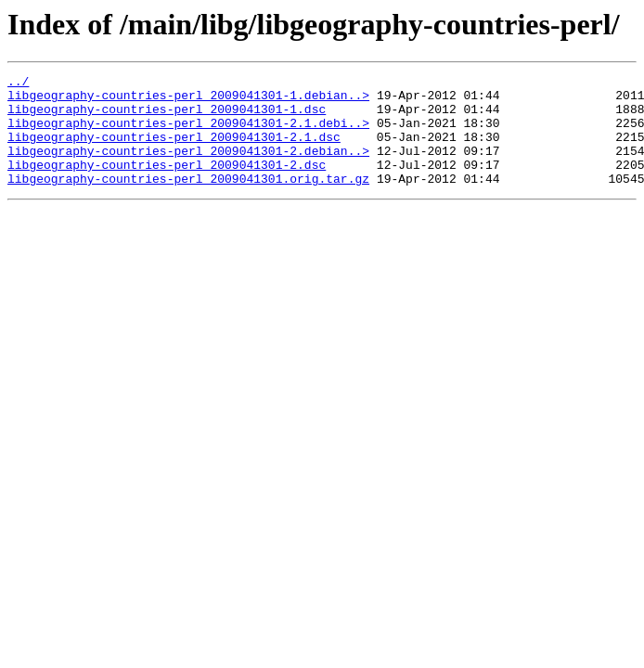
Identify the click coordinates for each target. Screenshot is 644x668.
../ (18, 83)
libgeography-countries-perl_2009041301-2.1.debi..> (188, 134)
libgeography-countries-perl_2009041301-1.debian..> (188, 100)
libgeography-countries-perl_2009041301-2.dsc (167, 184)
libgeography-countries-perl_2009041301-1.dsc (167, 117)
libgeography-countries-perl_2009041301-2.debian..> (188, 167)
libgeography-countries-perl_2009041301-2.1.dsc (174, 150)
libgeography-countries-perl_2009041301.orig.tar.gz (188, 200)
